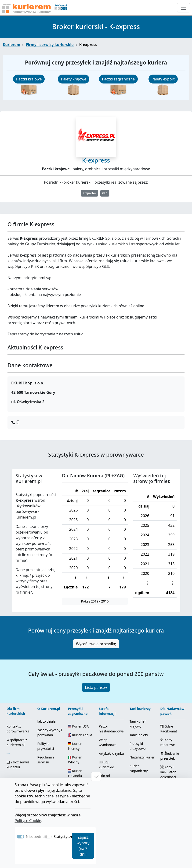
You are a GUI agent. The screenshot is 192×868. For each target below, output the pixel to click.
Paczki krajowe (29, 79)
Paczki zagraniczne (118, 79)
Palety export (163, 79)
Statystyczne (64, 837)
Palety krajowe (74, 79)
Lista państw (96, 687)
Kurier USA (78, 726)
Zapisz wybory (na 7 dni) (83, 846)
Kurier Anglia (80, 735)
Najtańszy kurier (142, 757)
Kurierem (12, 45)
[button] (96, 777)
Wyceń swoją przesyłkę (96, 644)
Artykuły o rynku (111, 753)
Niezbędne (35, 837)
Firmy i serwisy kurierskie (50, 45)
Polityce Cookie (28, 821)
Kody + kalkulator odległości (168, 772)
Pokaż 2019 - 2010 (95, 601)
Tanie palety (139, 735)
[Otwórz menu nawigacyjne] (184, 8)
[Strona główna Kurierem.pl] (34, 8)
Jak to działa (46, 721)
